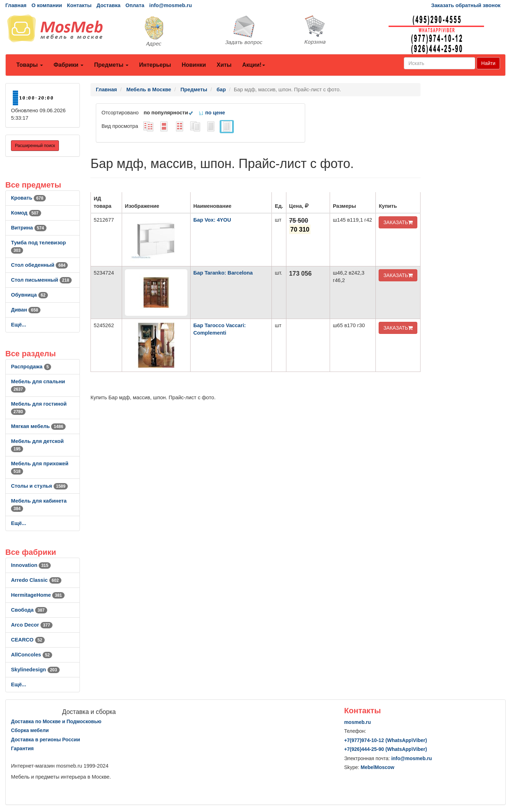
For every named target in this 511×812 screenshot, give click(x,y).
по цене (212, 113)
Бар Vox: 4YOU (212, 220)
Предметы (111, 65)
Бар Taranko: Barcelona (223, 273)
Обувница (29, 295)
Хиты (224, 65)
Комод (26, 213)
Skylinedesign (35, 670)
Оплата (135, 5)
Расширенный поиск (35, 146)
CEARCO (28, 640)
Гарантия (22, 748)
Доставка (108, 5)
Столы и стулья (39, 486)
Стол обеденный (39, 265)
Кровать (28, 198)
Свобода (29, 610)
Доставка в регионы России (46, 740)
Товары (30, 65)
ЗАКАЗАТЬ (398, 222)
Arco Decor (32, 625)
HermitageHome (38, 595)
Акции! (253, 65)
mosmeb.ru (358, 722)
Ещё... (19, 325)
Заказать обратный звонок (466, 5)
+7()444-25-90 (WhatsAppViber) (386, 749)
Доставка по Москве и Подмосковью (56, 721)
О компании (47, 5)
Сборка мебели (30, 730)
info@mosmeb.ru (171, 5)
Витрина (29, 228)
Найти (488, 63)
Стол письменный (41, 280)
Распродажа (31, 367)
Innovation (31, 565)
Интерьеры (155, 65)
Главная (16, 5)
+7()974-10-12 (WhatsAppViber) (386, 740)
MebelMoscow (377, 767)
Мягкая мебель (38, 426)
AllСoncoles (32, 655)
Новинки (194, 65)
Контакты (79, 5)
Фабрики (68, 65)
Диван (26, 310)
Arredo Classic (36, 580)
